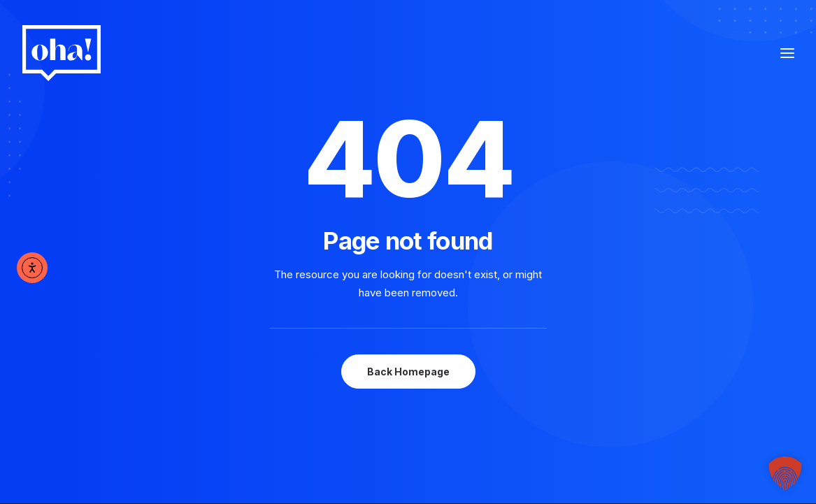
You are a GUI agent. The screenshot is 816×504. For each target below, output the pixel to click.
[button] (785, 473)
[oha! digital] (62, 53)
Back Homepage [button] (408, 372)
